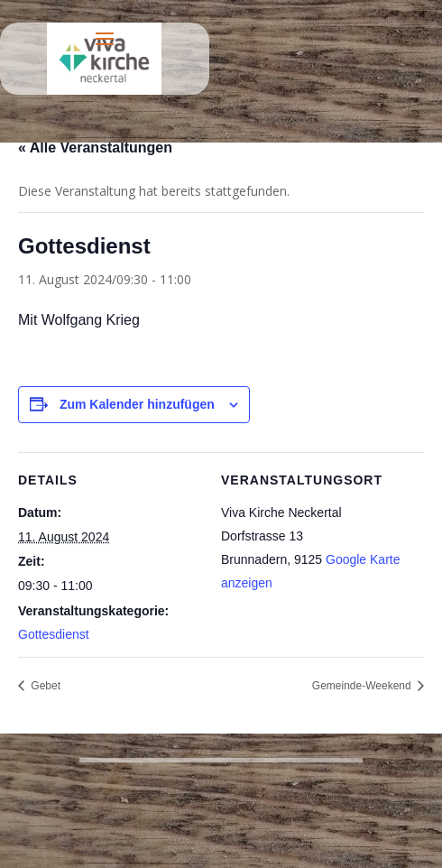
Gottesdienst (54, 634)
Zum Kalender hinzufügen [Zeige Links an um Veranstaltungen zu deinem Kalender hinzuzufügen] (137, 404)
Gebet (44, 686)
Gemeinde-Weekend (363, 686)
